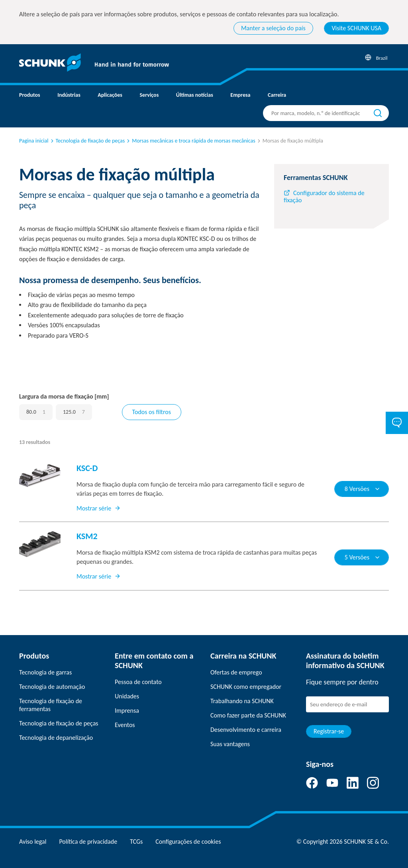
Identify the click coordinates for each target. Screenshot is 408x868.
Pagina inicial (34, 141)
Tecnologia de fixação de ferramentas (51, 705)
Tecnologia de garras (45, 672)
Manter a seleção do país (273, 28)
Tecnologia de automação (52, 687)
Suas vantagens (230, 744)
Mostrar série (99, 508)
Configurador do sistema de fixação (324, 196)
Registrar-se (329, 731)
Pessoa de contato (138, 682)
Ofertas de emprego (236, 672)
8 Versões (363, 489)
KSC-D (87, 468)
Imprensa (127, 711)
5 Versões (363, 557)
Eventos (125, 725)
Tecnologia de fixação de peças (87, 141)
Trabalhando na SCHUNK (242, 701)
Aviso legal (33, 842)
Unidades (127, 696)
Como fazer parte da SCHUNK (248, 715)
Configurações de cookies (188, 842)
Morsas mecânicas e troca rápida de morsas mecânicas (190, 141)
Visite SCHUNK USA (356, 28)
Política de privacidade (88, 842)
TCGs (136, 842)
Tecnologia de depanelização (56, 738)
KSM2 (87, 536)
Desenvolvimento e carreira (246, 730)
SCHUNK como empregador (246, 687)
